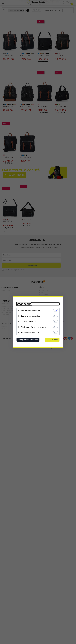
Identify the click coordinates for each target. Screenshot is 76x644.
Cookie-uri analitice (27, 321)
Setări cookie (23, 304)
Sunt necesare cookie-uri (30, 310)
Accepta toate (53, 340)
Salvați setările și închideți (27, 340)
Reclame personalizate (29, 332)
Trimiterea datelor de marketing (32, 327)
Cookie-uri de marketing (29, 316)
